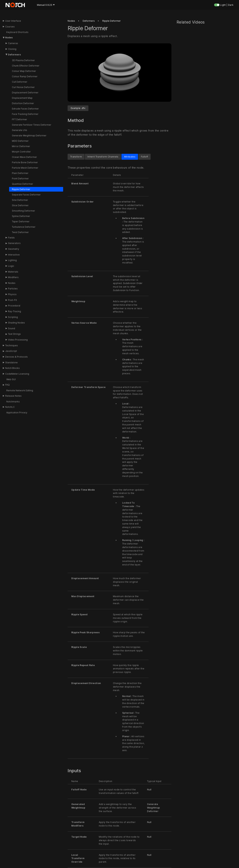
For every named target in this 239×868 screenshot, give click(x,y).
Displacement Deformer (25, 93)
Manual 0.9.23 (46, 5)
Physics (12, 294)
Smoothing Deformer (23, 211)
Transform (76, 157)
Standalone (11, 362)
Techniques (12, 345)
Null (149, 790)
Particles (13, 289)
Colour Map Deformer (24, 71)
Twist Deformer (20, 232)
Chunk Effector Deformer (26, 66)
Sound (12, 328)
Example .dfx (78, 108)
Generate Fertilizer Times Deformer (32, 125)
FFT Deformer (19, 119)
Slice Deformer (20, 205)
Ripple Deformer (21, 189)
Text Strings (14, 334)
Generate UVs (19, 130)
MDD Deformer (20, 141)
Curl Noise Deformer (23, 87)
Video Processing (18, 340)
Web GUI (11, 379)
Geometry (14, 249)
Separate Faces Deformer (26, 195)
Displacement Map (22, 98)
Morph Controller (21, 152)
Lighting (12, 260)
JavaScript (11, 351)
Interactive (14, 255)
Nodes (9, 38)
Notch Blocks (12, 368)
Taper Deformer (21, 221)
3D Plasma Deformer (23, 60)
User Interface (13, 21)
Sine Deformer (20, 200)
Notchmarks (13, 402)
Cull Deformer (20, 82)
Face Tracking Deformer (25, 114)
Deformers (14, 55)
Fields (11, 238)
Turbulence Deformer (24, 227)
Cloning (12, 49)
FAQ (7, 385)
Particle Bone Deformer (25, 162)
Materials (13, 272)
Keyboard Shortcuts (17, 32)
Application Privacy (17, 413)
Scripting (13, 317)
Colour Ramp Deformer (25, 76)
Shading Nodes (16, 323)
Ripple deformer (112, 21)
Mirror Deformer (21, 146)
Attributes (130, 157)
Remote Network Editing (20, 390)
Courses (10, 27)
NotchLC (10, 407)
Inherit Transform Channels (103, 157)
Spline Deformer (21, 216)
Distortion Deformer (23, 103)
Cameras (13, 43)
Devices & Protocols (16, 357)
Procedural (14, 306)
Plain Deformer (20, 173)
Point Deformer (20, 179)
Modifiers (13, 277)
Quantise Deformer (22, 184)
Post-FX (12, 300)
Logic (11, 266)
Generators (14, 243)
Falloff (144, 157)
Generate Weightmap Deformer (29, 136)
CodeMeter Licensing (17, 374)
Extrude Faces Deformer (25, 109)
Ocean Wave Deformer (24, 157)
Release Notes (13, 396)
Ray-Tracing (14, 311)
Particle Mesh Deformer (25, 168)
